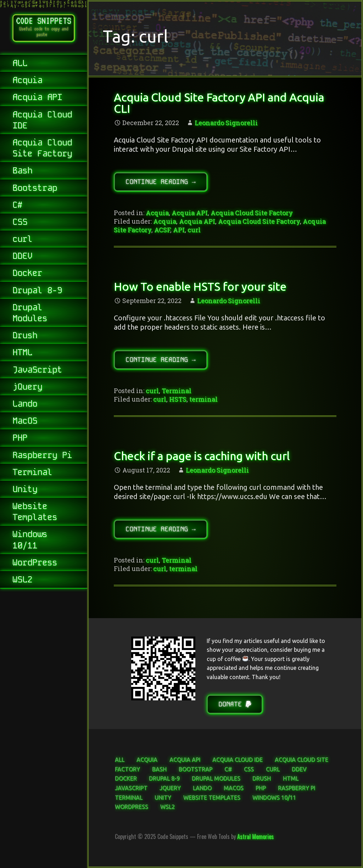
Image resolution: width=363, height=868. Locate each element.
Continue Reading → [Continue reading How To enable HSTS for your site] (161, 360)
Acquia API (37, 98)
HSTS (178, 399)
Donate (235, 704)
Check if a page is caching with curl (202, 456)
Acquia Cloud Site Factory (42, 149)
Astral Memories (255, 836)
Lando (25, 405)
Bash (22, 172)
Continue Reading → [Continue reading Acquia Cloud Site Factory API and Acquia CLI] (161, 182)
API (179, 230)
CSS (20, 223)
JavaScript (37, 371)
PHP (20, 439)
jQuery (27, 388)
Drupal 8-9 (37, 292)
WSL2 (22, 581)
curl (22, 240)
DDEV (22, 257)
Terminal (32, 473)
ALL (20, 64)
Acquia (27, 81)
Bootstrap (35, 189)
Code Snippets (44, 21)
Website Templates (35, 513)
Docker (27, 274)
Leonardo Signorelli (226, 123)
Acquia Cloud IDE (42, 121)
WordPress (35, 564)
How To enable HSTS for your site (200, 286)
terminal (203, 399)
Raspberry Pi (42, 456)
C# (17, 206)
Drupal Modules (30, 314)
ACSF (162, 230)
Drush (25, 337)
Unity (25, 490)
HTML (22, 354)
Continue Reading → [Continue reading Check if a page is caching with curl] (161, 529)
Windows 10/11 (30, 541)
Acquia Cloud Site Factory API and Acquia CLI (219, 103)
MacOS (25, 422)
